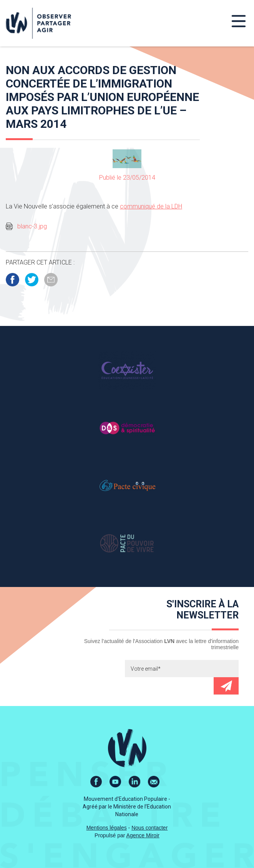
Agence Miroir (143, 835)
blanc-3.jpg (32, 226)
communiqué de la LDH (151, 206)
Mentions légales (107, 828)
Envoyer (226, 686)
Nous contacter (149, 828)
